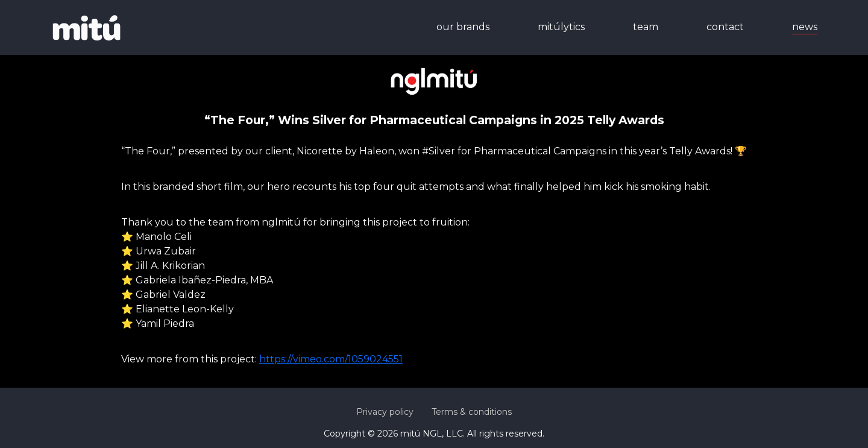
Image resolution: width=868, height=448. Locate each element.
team (646, 27)
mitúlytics (561, 27)
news (805, 27)
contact (725, 27)
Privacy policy (385, 412)
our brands (463, 27)
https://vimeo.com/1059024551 (331, 359)
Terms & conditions (472, 412)
